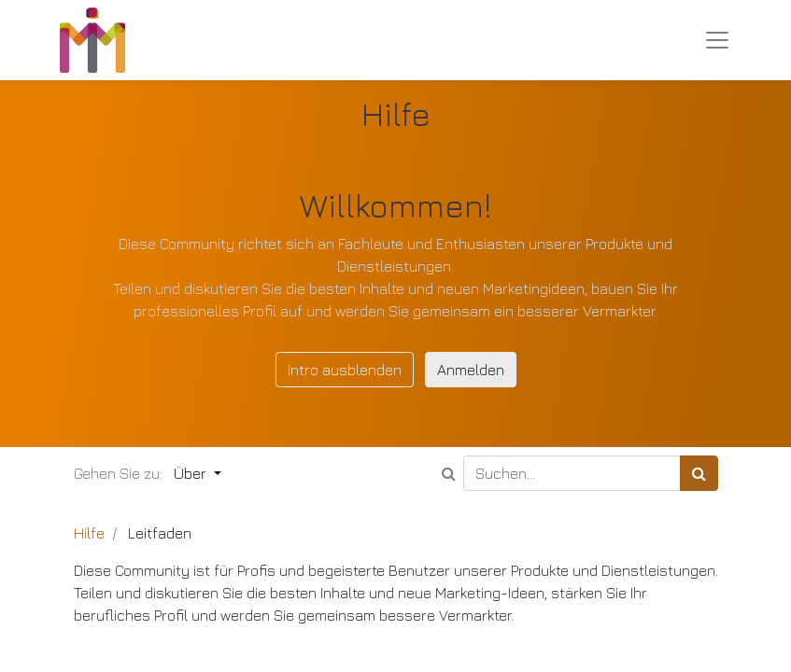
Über (192, 473)
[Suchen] (699, 473)
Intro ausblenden (345, 370)
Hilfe (89, 533)
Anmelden (471, 370)
